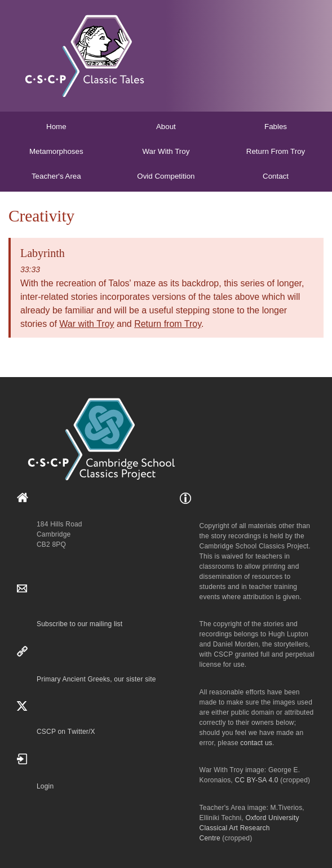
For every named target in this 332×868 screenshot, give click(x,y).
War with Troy (87, 324)
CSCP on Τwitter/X (66, 732)
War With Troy (166, 151)
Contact (276, 176)
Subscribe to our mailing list (79, 624)
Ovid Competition (166, 176)
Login (45, 786)
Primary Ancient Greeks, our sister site (96, 679)
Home (56, 127)
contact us (256, 743)
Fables (276, 127)
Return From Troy (276, 151)
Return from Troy (168, 324)
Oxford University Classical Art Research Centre (249, 828)
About (166, 127)
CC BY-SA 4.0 (256, 780)
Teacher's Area (56, 176)
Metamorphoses (56, 151)
